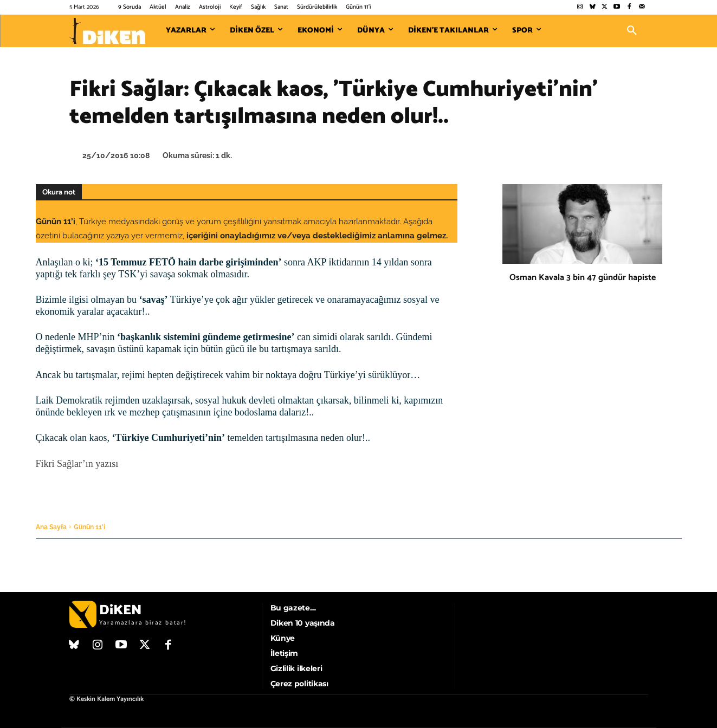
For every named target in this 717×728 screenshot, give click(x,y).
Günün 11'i (89, 527)
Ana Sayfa (51, 527)
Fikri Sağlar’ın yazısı (77, 464)
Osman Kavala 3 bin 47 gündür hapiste (583, 278)
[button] (632, 31)
